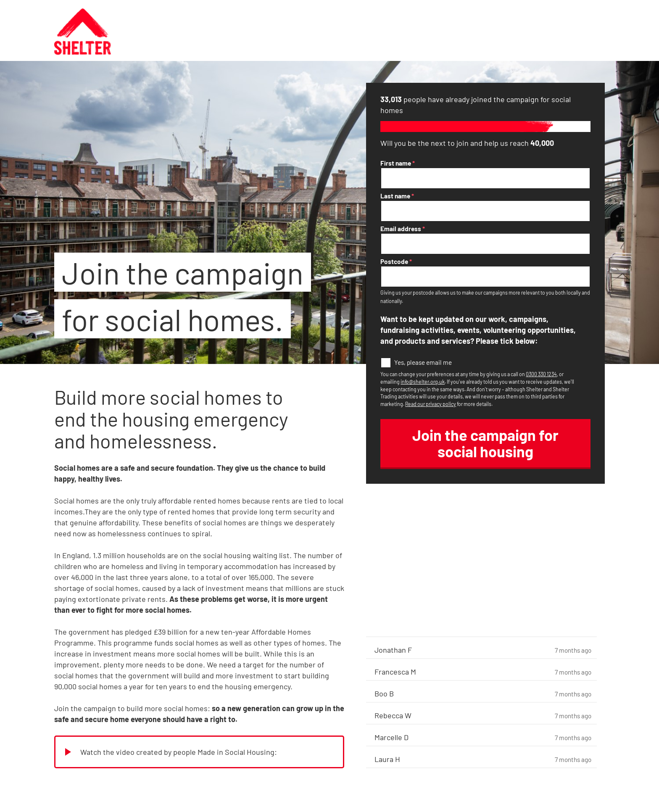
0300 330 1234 (541, 374)
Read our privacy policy (431, 404)
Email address (403, 229)
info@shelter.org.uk (423, 382)
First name (398, 163)
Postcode (396, 261)
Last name (397, 196)
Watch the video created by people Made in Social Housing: (179, 752)
